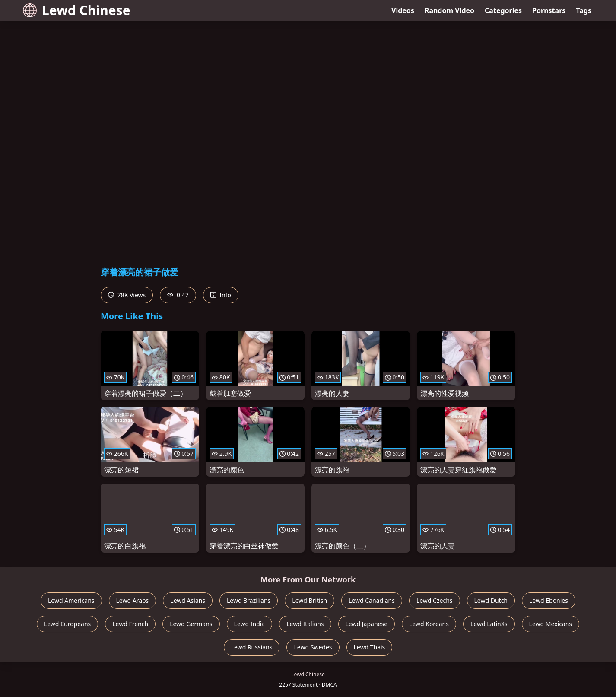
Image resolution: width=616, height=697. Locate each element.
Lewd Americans (71, 600)
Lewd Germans (191, 624)
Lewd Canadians (372, 600)
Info (221, 295)
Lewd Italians (305, 624)
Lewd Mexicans (551, 624)
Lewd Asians (188, 600)
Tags (584, 10)
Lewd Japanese (367, 624)
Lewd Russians (252, 647)
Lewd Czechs (435, 600)
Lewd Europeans (67, 624)
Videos (403, 10)
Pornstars (549, 10)
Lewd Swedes (313, 647)
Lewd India (250, 624)
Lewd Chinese (77, 10)
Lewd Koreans (429, 624)
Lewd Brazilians (249, 600)
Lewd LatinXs (489, 624)
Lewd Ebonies (549, 600)
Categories (503, 10)
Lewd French (130, 624)
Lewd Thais (370, 647)
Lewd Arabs (133, 600)
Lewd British (310, 600)
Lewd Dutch (491, 600)
